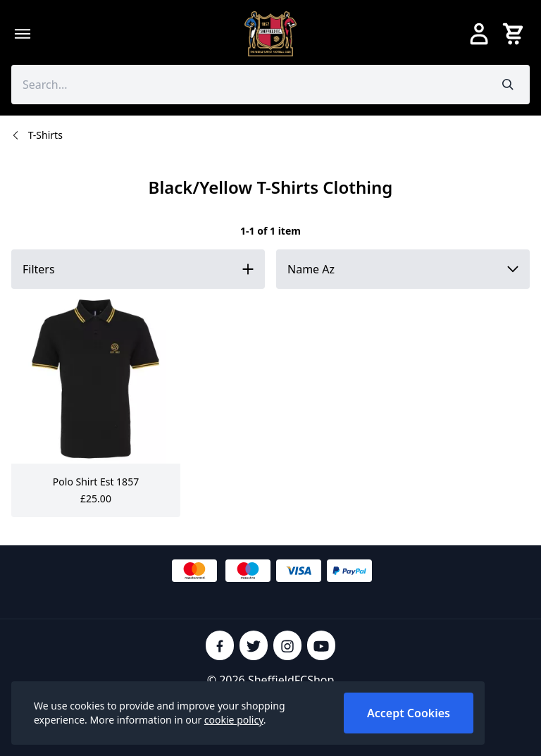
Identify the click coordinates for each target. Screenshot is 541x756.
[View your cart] (516, 34)
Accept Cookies (409, 713)
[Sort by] (403, 269)
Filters (39, 269)
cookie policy (234, 720)
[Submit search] (508, 85)
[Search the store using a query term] (249, 85)
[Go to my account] (479, 34)
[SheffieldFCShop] (270, 34)
